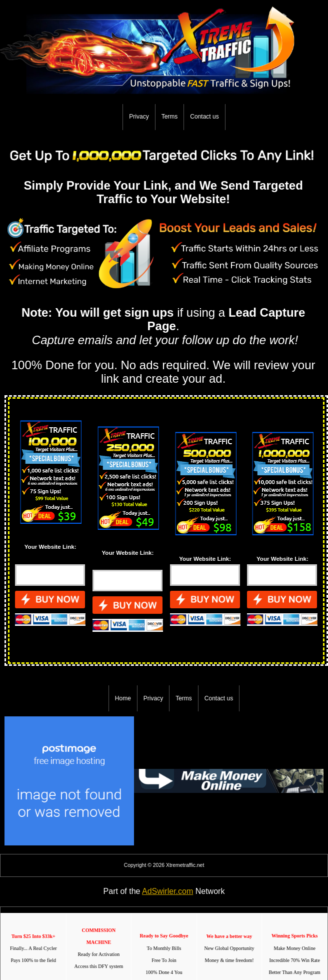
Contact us (204, 117)
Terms (170, 117)
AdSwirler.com (167, 891)
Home (123, 698)
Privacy (139, 117)
